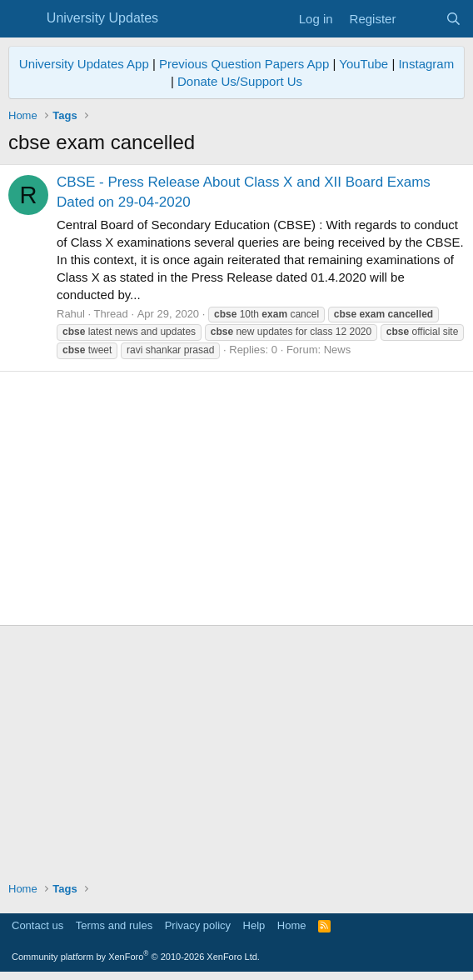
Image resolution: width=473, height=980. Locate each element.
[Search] (453, 19)
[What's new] (420, 19)
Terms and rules (114, 925)
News (338, 350)
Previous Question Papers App (244, 64)
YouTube (363, 64)
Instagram (426, 64)
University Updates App (84, 64)
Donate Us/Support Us (240, 81)
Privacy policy (198, 925)
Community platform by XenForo (136, 957)
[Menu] (23, 19)
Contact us (37, 925)
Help (254, 925)
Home (292, 925)
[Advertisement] (236, 498)
